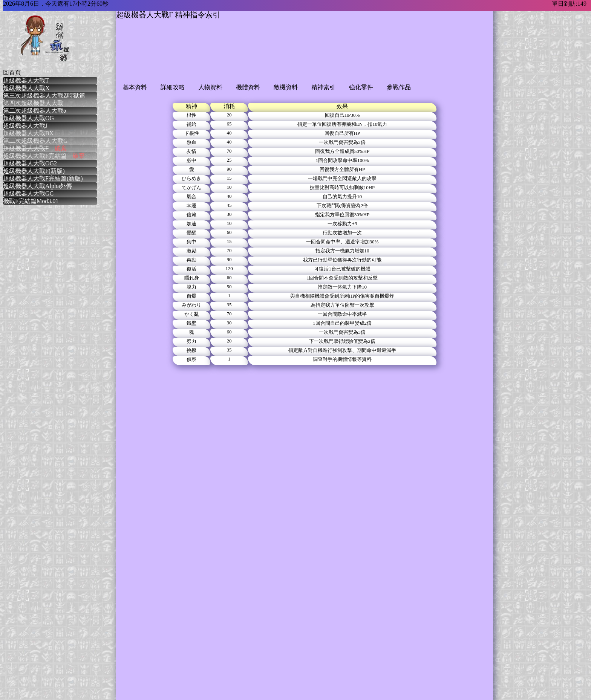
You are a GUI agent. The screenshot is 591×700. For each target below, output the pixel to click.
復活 (191, 269)
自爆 (191, 296)
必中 (191, 160)
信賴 (191, 215)
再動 (191, 260)
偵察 (191, 359)
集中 (191, 242)
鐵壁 (191, 323)
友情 (191, 151)
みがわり (191, 305)
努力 (191, 341)
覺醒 (191, 233)
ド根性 (192, 133)
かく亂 (192, 314)
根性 (191, 115)
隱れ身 (192, 278)
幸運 (191, 206)
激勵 (191, 251)
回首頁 (12, 73)
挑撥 (191, 350)
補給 (191, 124)
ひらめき (191, 178)
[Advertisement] (253, 57)
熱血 (191, 142)
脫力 (191, 287)
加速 (191, 224)
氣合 (191, 196)
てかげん (191, 187)
